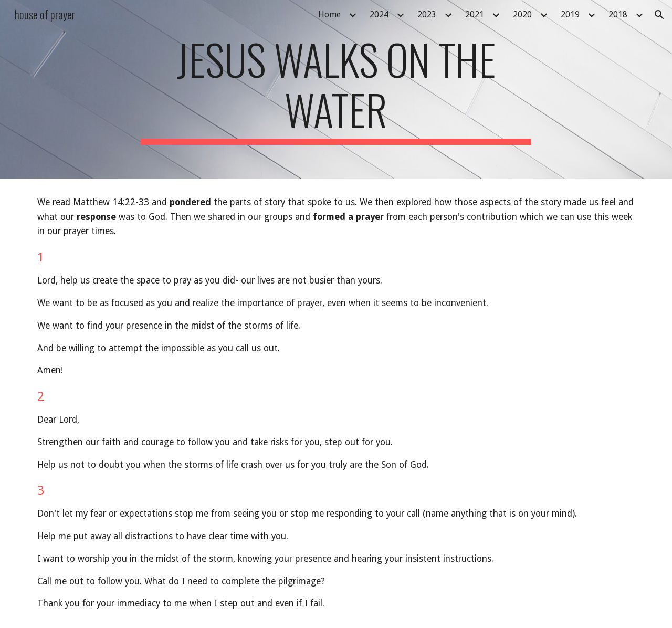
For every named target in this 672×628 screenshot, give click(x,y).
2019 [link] (570, 14)
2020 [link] (522, 14)
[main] (336, 89)
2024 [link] (379, 14)
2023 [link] (427, 14)
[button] (659, 15)
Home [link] (329, 14)
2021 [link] (475, 14)
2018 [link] (618, 14)
